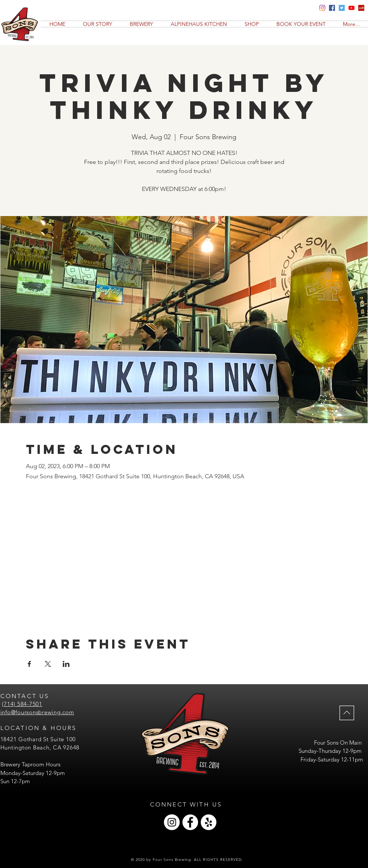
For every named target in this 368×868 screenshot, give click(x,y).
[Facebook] (190, 822)
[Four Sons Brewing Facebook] (332, 8)
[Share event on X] (48, 664)
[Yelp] (361, 8)
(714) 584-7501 (22, 704)
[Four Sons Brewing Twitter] (342, 8)
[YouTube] (351, 8)
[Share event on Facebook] (29, 664)
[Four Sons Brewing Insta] (322, 8)
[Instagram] (172, 822)
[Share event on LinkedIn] (66, 664)
